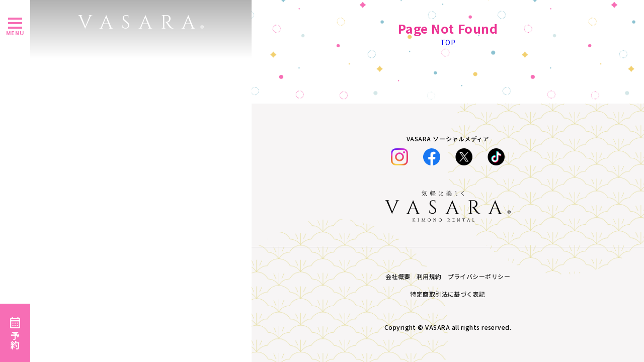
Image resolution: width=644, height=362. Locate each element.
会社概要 (398, 276)
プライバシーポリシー (479, 276)
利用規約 (429, 276)
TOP (448, 42)
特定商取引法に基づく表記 (448, 294)
